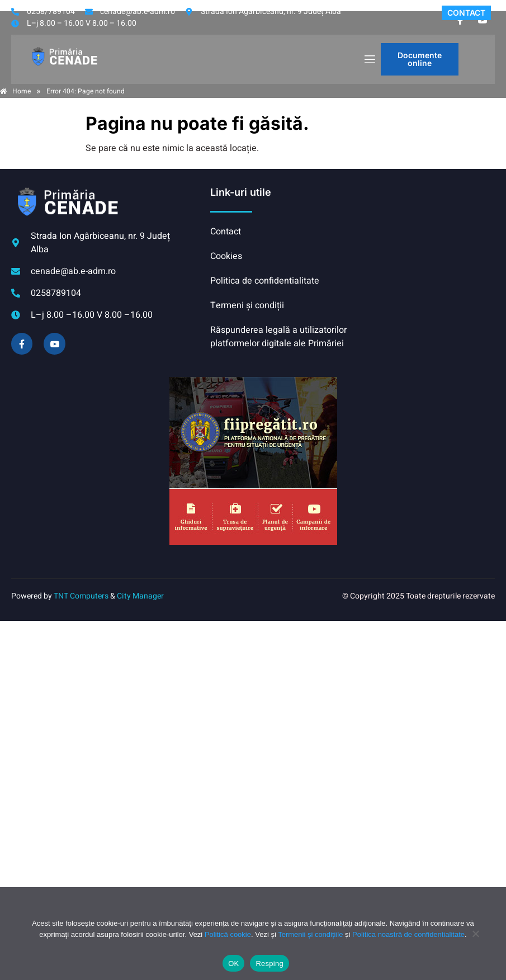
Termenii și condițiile (310, 934)
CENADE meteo (424, 228)
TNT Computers (81, 596)
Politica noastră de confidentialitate (408, 934)
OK (233, 963)
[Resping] (475, 939)
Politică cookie (228, 934)
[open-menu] (369, 60)
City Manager (140, 596)
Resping (269, 963)
